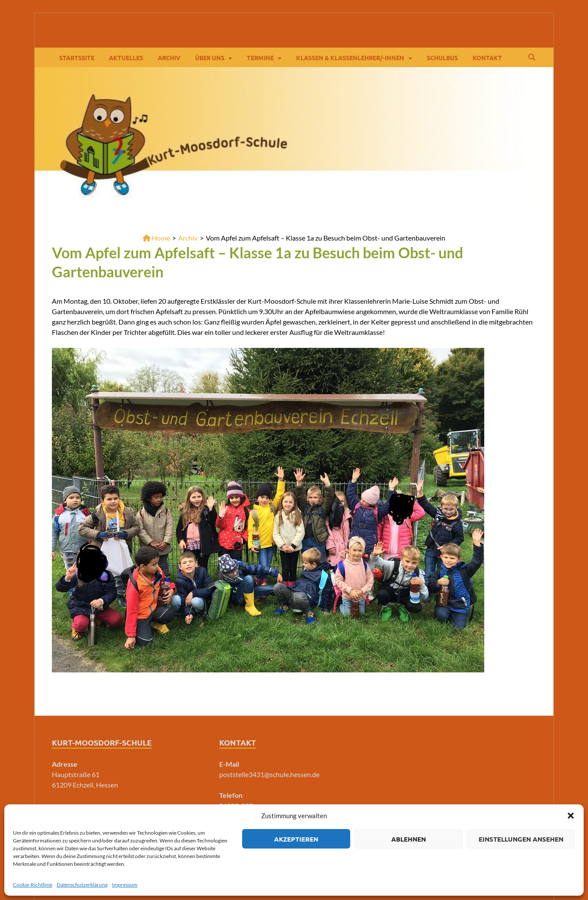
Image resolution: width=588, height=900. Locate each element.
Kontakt (487, 58)
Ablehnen (409, 839)
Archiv (169, 58)
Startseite (77, 58)
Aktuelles (126, 58)
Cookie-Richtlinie (33, 885)
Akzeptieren (296, 839)
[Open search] (532, 58)
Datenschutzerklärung (82, 885)
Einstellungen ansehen (521, 839)
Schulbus (442, 58)
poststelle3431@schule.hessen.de (269, 774)
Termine (260, 58)
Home (156, 238)
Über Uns (210, 58)
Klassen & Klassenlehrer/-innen (350, 58)
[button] (571, 816)
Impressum (125, 885)
